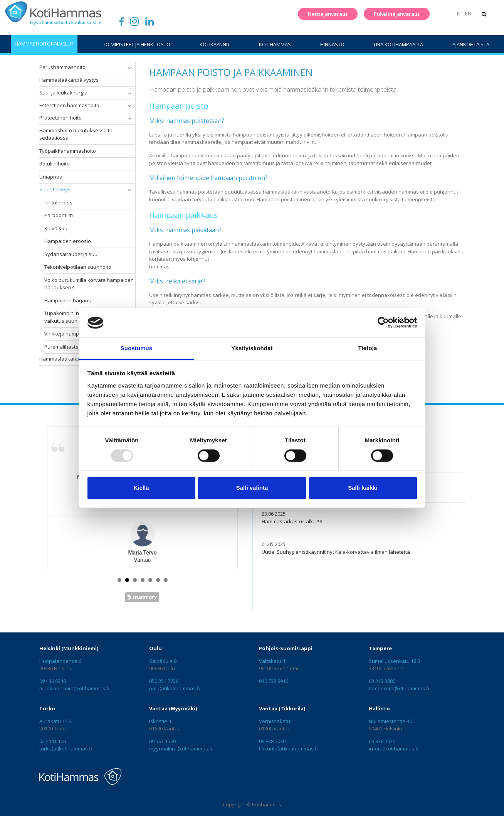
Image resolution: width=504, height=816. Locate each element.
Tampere (380, 648)
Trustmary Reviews (142, 597)
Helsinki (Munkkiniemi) (69, 648)
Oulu (155, 648)
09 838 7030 (272, 741)
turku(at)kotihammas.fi (66, 749)
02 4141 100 (53, 741)
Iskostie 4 (160, 721)
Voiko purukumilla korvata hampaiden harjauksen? (89, 284)
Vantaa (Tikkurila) (282, 708)
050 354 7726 (164, 681)
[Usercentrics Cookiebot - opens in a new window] (383, 323)
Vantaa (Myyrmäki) (173, 708)
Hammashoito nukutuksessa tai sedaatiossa (76, 134)
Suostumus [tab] (137, 348)
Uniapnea (51, 177)
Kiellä (141, 488)
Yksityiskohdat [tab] (252, 348)
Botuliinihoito (55, 164)
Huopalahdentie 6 (60, 661)
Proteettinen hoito (60, 118)
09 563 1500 (162, 741)
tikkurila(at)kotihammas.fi (288, 749)
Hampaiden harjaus (68, 300)
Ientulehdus (58, 202)
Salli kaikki (363, 488)
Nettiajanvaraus (327, 14)
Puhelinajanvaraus (396, 14)
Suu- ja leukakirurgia (63, 93)
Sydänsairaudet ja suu (71, 254)
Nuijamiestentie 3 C (391, 721)
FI (458, 13)
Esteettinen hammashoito (69, 105)
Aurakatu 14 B (55, 721)
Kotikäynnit (215, 44)
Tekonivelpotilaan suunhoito (78, 267)
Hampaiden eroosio (68, 241)
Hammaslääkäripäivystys (69, 80)
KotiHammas (275, 44)
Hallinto (379, 708)
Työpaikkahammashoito (68, 151)
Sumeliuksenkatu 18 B (395, 661)
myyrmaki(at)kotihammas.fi (181, 749)
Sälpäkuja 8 (163, 661)
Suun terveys (55, 189)
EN (467, 13)
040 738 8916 (274, 681)
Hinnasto (332, 44)
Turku (47, 708)
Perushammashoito (62, 67)
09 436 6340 (53, 681)
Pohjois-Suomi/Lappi (286, 648)
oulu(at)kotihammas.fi (175, 688)
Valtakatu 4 (272, 661)
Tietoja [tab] (368, 348)
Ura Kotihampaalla (398, 44)
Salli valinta (252, 488)
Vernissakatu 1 (276, 721)
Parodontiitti (59, 215)
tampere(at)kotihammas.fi (399, 688)
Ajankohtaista (471, 44)
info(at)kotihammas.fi (394, 749)
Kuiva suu (56, 228)
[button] (129, 68)
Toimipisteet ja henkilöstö (137, 44)
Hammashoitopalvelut (44, 44)
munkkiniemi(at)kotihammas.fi (74, 688)
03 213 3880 (382, 681)
